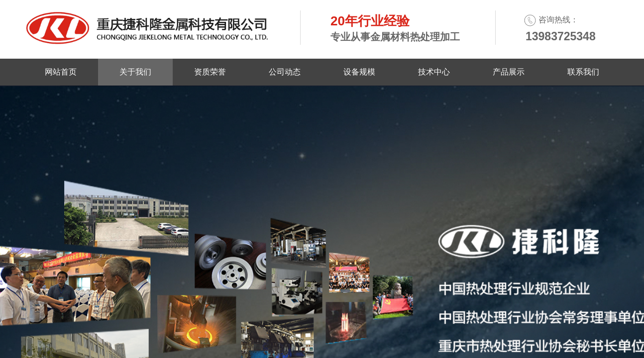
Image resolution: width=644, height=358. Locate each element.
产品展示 (509, 72)
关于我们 (135, 72)
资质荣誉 (210, 72)
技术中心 (434, 72)
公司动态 (285, 72)
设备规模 (359, 72)
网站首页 (61, 72)
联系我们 (583, 72)
